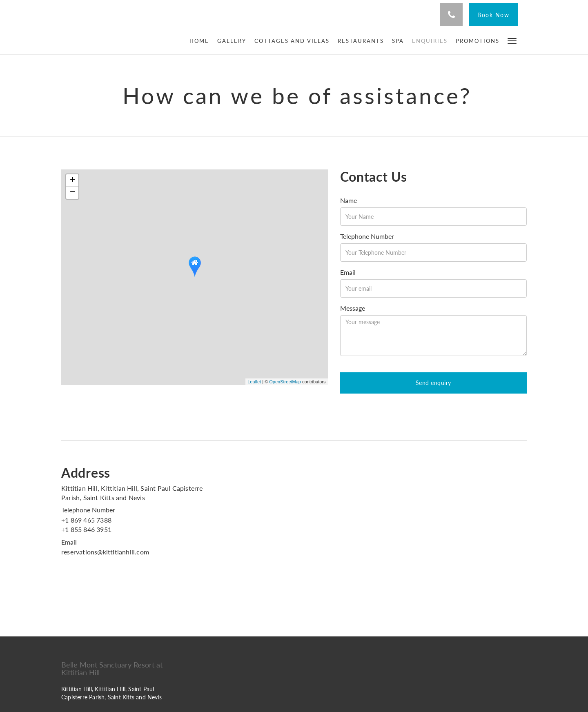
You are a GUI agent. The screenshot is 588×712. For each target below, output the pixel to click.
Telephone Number (367, 236)
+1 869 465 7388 (86, 520)
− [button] (72, 193)
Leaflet (254, 382)
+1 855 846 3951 (86, 529)
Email (348, 272)
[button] (512, 40)
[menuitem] (201, 41)
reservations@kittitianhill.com (105, 552)
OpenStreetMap (285, 382)
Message (353, 308)
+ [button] (72, 180)
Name (349, 200)
